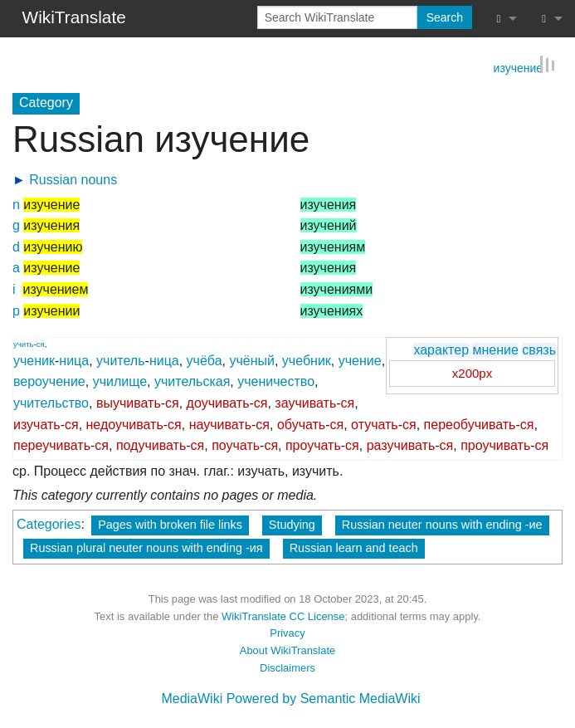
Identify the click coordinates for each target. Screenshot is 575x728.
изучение (519, 66)
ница (74, 359)
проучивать (495, 445)
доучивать (218, 402)
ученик (34, 359)
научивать (220, 423)
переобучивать (470, 423)
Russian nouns (73, 178)
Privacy (287, 632)
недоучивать (125, 423)
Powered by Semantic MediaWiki (324, 697)
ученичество (276, 381)
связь (539, 348)
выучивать (129, 402)
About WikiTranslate (287, 650)
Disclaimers (287, 666)
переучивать (52, 445)
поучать (236, 445)
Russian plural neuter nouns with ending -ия (146, 547)
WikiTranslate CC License (283, 615)
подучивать (151, 445)
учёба (205, 359)
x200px (472, 372)
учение (360, 359)
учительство (51, 402)
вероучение (49, 381)
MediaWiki (192, 697)
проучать (313, 445)
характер (441, 348)
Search (445, 17)
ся (41, 342)
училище (120, 381)
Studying (292, 524)
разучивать (401, 445)
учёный (252, 359)
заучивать (305, 402)
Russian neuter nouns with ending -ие (442, 524)
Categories (49, 523)
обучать (301, 423)
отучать (375, 423)
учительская (192, 381)
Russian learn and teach (354, 547)
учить (24, 342)
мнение (495, 348)
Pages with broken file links (170, 524)
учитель (120, 359)
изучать (37, 423)
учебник (307, 359)
